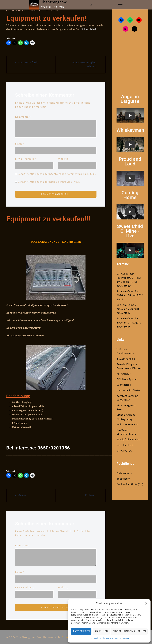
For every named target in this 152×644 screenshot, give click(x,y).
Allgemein (52, 11)
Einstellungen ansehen (129, 631)
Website (63, 159)
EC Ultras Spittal (127, 379)
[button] (146, 603)
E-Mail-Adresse (26, 159)
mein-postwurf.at (128, 425)
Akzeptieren (81, 631)
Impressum (125, 638)
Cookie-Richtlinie (97, 638)
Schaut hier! (89, 30)
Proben (90, 495)
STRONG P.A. (125, 451)
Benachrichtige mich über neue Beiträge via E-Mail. (49, 182)
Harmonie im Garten (129, 390)
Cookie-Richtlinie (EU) (130, 484)
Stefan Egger (17, 11)
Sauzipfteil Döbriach (129, 440)
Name (20, 144)
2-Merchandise (126, 359)
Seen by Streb (125, 445)
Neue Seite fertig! (28, 63)
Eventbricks (124, 385)
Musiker (23, 495)
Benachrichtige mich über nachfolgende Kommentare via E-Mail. (57, 174)
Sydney (66, 636)
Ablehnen (101, 631)
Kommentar (23, 117)
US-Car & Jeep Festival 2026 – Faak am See (129, 278)
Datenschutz (112, 638)
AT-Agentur (124, 374)
